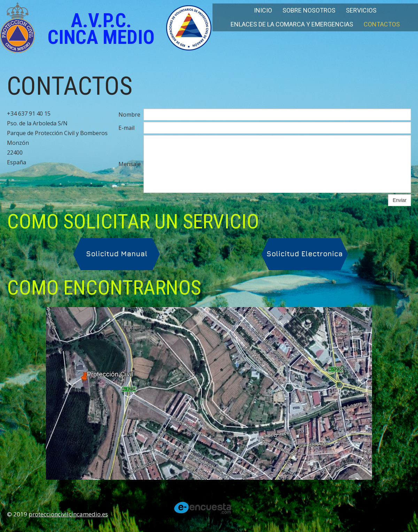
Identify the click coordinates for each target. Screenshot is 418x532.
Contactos (382, 24)
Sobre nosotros (309, 10)
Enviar (400, 200)
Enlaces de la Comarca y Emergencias (292, 24)
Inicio (263, 10)
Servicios (361, 10)
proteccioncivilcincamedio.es (68, 514)
